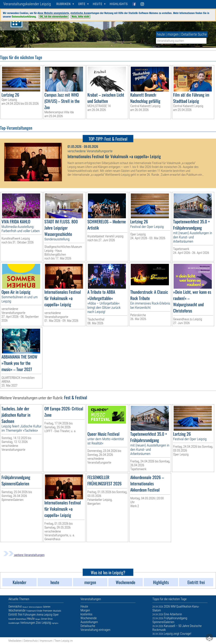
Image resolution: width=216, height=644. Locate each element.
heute (161, 34)
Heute (31, 619)
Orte (82, 4)
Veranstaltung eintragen (95, 630)
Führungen (29, 615)
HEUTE (98, 4)
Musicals (57, 611)
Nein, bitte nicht (80, 17)
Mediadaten (15, 641)
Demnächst (15, 606)
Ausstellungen (14, 623)
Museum (25, 607)
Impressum (46, 641)
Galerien (47, 607)
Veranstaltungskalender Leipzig (27, 4)
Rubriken (64, 4)
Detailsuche (88, 626)
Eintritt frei (15, 614)
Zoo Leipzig (43, 623)
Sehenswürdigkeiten (36, 607)
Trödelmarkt (31, 611)
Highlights (119, 4)
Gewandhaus (21, 619)
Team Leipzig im (64, 641)
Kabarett (12, 619)
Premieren (48, 611)
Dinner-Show (47, 619)
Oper (56, 615)
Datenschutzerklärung (24, 17)
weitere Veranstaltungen (24, 555)
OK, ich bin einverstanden (54, 17)
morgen (173, 34)
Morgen (38, 619)
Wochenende (17, 610)
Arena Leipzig (44, 615)
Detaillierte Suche (194, 34)
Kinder (39, 611)
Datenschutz (31, 641)
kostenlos (86, 614)
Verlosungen (28, 623)
